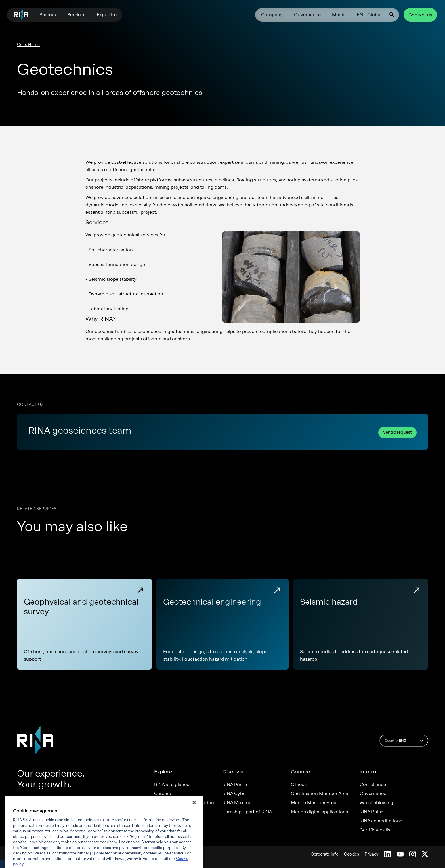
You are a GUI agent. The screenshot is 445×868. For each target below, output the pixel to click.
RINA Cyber (235, 794)
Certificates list (376, 830)
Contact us (420, 15)
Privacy (372, 854)
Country (405, 741)
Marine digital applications (319, 812)
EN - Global (369, 15)
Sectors (48, 15)
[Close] (194, 818)
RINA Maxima (237, 803)
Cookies (351, 854)
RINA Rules (371, 812)
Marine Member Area (314, 803)
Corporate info (325, 854)
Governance (307, 15)
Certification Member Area (320, 794)
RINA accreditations (381, 821)
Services (76, 15)
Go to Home (28, 45)
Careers (162, 794)
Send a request (397, 432)
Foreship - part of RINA (247, 812)
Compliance (373, 785)
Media (339, 15)
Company (272, 15)
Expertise (107, 15)
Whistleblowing (376, 803)
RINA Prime (235, 785)
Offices (299, 785)
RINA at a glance (172, 785)
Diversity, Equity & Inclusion (184, 803)
